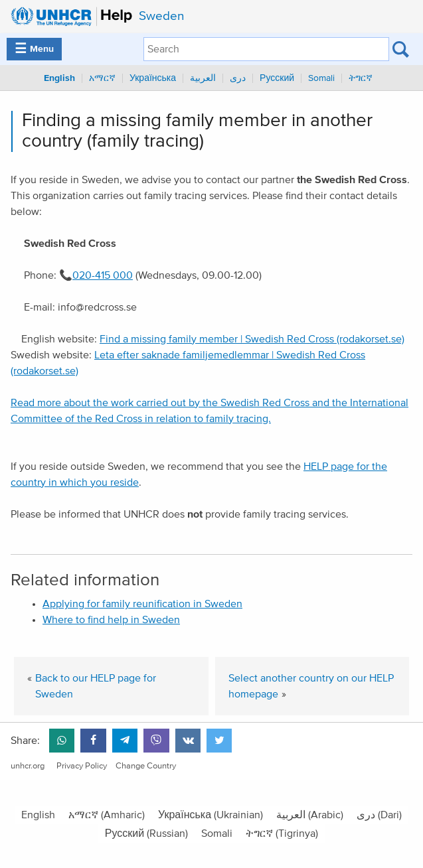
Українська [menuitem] (153, 78)
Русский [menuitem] (277, 78)
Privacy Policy (82, 766)
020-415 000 (103, 275)
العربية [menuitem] (203, 78)
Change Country (146, 766)
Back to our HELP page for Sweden (96, 686)
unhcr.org (28, 766)
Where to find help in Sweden (111, 620)
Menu (34, 49)
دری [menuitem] (238, 78)
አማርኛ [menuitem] (102, 78)
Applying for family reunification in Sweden (142, 604)
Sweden (161, 16)
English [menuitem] (59, 78)
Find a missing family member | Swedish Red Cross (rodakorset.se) (252, 339)
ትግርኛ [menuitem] (361, 78)
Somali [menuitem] (321, 78)
